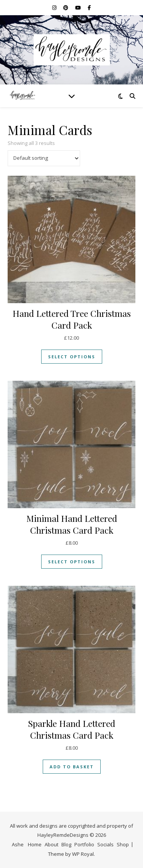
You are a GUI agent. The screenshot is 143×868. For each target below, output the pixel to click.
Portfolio (84, 844)
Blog (66, 844)
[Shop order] (44, 158)
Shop (123, 844)
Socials (105, 844)
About (51, 844)
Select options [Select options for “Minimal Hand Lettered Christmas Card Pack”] (72, 562)
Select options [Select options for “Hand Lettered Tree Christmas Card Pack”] (72, 357)
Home (35, 844)
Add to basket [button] (72, 767)
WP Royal (83, 854)
